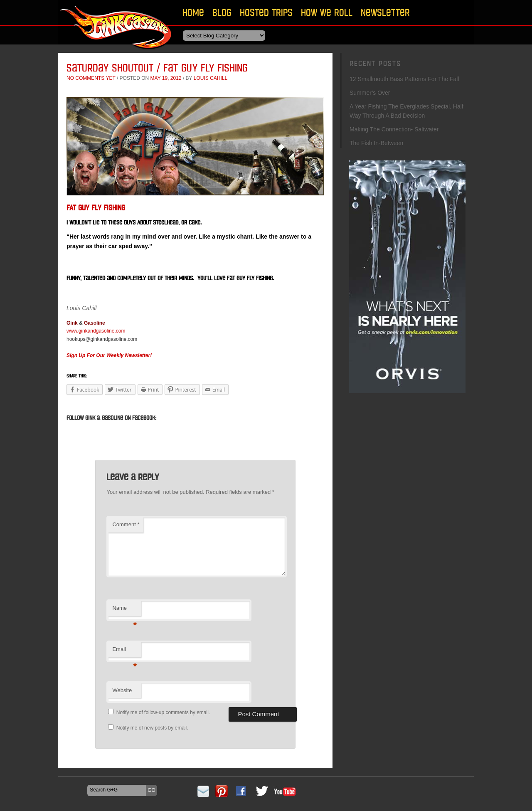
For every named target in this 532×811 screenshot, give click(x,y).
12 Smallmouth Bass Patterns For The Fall (404, 79)
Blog (222, 12)
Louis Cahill (211, 78)
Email (124, 652)
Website (122, 690)
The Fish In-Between (377, 143)
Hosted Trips (266, 12)
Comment (126, 524)
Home (193, 12)
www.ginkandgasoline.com (96, 331)
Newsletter (385, 12)
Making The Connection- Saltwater (394, 129)
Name (124, 610)
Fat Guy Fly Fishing (96, 208)
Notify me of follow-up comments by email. (163, 712)
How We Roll (327, 12)
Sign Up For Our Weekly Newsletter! (109, 355)
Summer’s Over (370, 93)
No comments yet (91, 78)
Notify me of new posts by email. (152, 728)
